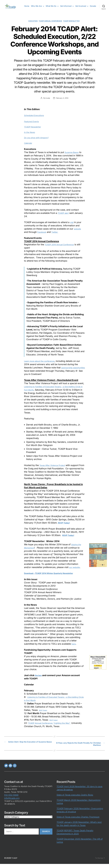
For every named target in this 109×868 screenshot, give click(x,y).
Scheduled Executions (36, 119)
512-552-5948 (11, 799)
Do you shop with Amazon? (38, 141)
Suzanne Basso (73, 156)
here (74, 647)
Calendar (29, 147)
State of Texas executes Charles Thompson (78, 821)
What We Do (59, 6)
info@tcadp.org (12, 802)
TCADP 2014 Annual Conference (61, 248)
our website (75, 571)
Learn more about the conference (41, 365)
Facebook (42, 236)
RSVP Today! (43, 714)
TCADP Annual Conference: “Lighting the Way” (53, 727)
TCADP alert (64, 217)
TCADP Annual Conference (51, 24)
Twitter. (57, 236)
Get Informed (74, 6)
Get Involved (89, 6)
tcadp (48, 102)
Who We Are (44, 6)
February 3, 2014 (62, 102)
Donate (93, 9)
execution (31, 24)
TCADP (15, 862)
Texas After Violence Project (54, 469)
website (78, 232)
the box (39, 679)
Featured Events (33, 125)
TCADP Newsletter (74, 24)
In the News (30, 136)
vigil (72, 226)
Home (35, 6)
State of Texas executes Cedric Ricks (75, 799)
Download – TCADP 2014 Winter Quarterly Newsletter (53, 577)
